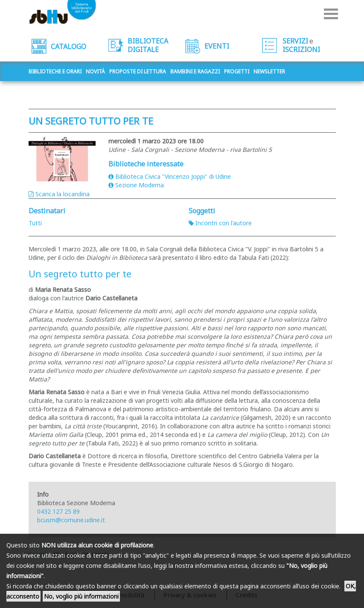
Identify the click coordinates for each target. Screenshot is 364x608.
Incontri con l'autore (220, 223)
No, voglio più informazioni (81, 596)
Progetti (237, 71)
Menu (331, 14)
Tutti (35, 223)
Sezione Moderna (136, 185)
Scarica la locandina (59, 194)
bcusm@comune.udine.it (71, 520)
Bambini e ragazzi (195, 71)
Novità (95, 71)
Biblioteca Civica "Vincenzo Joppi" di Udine (170, 176)
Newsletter (269, 71)
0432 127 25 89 (58, 511)
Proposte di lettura (138, 71)
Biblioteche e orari (55, 71)
